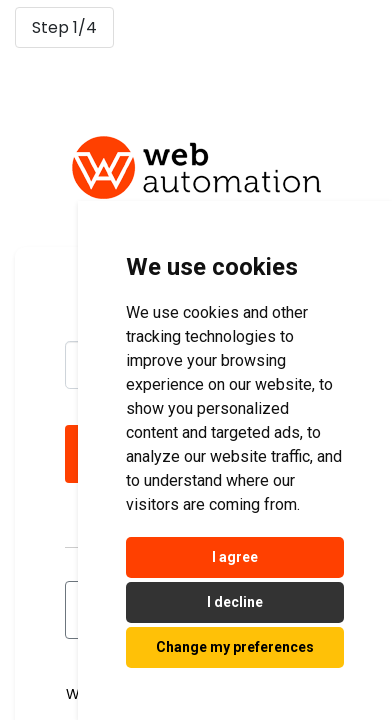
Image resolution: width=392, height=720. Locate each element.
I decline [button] (235, 602)
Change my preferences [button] (235, 647)
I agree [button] (235, 557)
